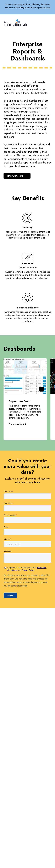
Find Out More (17, 176)
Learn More (45, 8)
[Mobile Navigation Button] (50, 22)
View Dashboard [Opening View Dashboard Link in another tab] (17, 424)
